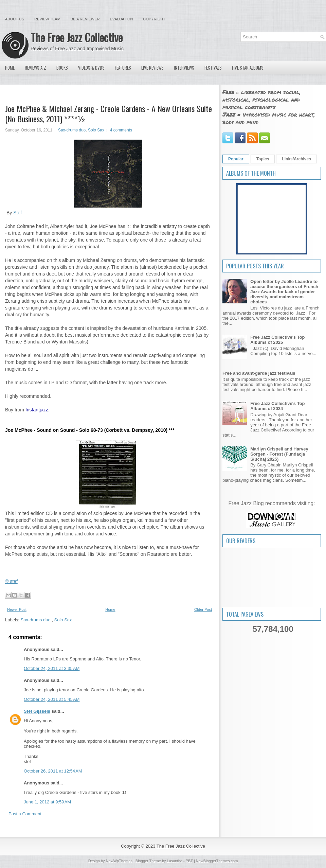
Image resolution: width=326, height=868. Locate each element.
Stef (17, 213)
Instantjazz (37, 410)
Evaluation (121, 19)
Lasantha (175, 861)
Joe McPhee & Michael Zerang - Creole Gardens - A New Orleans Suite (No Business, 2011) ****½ (108, 113)
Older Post (203, 609)
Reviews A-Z (35, 68)
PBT (189, 861)
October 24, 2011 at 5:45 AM (52, 699)
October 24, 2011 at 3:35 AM (52, 668)
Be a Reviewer (85, 19)
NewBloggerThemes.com (217, 861)
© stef (11, 581)
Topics (263, 159)
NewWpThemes (119, 861)
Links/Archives (296, 159)
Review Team (47, 19)
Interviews (184, 68)
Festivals (213, 68)
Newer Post (17, 609)
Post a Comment (25, 814)
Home (10, 68)
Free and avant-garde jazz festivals (259, 373)
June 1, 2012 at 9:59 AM (47, 802)
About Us (15, 19)
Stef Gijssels (37, 711)
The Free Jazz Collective (77, 37)
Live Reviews (152, 68)
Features (123, 68)
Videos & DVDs (91, 68)
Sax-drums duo (72, 130)
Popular (236, 159)
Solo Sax (96, 130)
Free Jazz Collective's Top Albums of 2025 (277, 340)
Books (62, 68)
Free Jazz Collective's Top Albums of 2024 (277, 406)
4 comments (121, 130)
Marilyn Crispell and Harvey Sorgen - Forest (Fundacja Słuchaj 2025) (279, 454)
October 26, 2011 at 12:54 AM (53, 771)
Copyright (154, 19)
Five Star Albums (248, 68)
